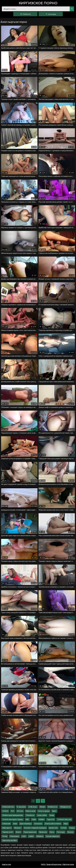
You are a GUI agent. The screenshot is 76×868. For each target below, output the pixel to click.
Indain (31, 837)
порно (38, 3)
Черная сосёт (8, 832)
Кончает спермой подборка (35, 828)
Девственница (26, 824)
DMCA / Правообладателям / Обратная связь (57, 865)
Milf (27, 820)
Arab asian (33, 807)
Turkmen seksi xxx (64, 820)
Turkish (5, 811)
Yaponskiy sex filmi (10, 841)
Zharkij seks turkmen (53, 824)
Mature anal (31, 811)
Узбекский (6, 824)
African (20, 811)
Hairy (52, 832)
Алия (15, 824)
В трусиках (21, 807)
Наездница (14, 837)
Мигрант (18, 828)
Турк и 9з (51, 820)
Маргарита (7, 828)
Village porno (65, 807)
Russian (70, 832)
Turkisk (64, 828)
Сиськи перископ (53, 837)
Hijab (34, 820)
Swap (52, 816)
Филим (42, 807)
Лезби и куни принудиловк (13, 816)
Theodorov (30, 816)
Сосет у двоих (44, 811)
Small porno (53, 807)
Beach (18, 832)
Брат (54, 811)
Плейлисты (25, 14)
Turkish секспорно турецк (13, 820)
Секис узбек (42, 816)
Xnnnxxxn (38, 824)
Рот (13, 811)
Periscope (61, 832)
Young (5, 837)
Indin (24, 837)
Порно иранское (30, 832)
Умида (72, 828)
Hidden (41, 820)
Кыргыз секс (7, 865)
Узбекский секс (8, 807)
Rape (66, 824)
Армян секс (53, 828)
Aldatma (40, 837)
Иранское (43, 832)
